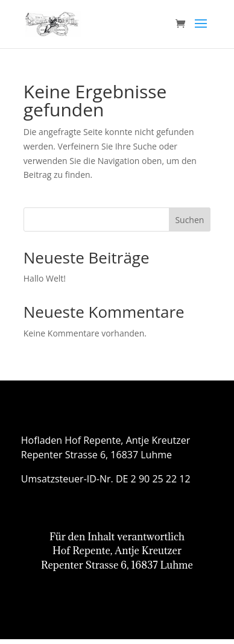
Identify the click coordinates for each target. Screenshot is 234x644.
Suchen (189, 220)
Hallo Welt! (45, 278)
